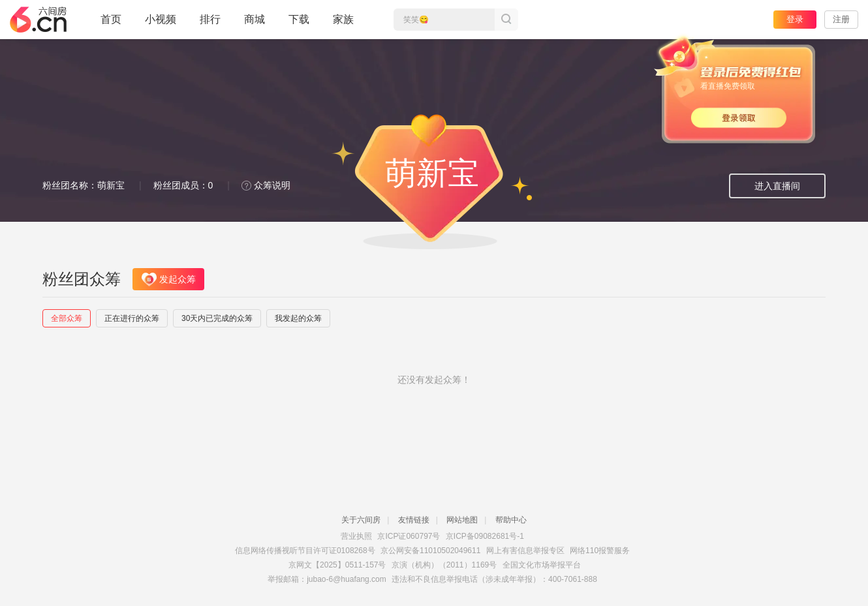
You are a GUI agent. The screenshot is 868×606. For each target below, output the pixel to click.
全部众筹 (67, 318)
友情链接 (414, 520)
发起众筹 (169, 280)
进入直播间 (777, 186)
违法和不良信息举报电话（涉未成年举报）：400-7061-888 (494, 579)
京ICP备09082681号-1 (485, 536)
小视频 (161, 25)
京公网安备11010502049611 (430, 551)
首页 (111, 25)
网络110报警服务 (600, 551)
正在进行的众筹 (132, 318)
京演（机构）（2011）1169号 (444, 565)
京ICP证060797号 (409, 536)
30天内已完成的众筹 (217, 318)
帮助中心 (511, 520)
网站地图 (462, 520)
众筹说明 (266, 185)
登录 (795, 19)
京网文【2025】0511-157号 (337, 565)
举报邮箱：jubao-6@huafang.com (327, 579)
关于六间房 (361, 520)
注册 (841, 19)
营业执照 (356, 536)
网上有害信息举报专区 (525, 551)
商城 (255, 25)
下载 (299, 19)
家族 (343, 25)
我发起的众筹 (298, 318)
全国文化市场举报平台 (542, 565)
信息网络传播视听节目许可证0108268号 (305, 551)
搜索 (506, 20)
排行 (210, 19)
